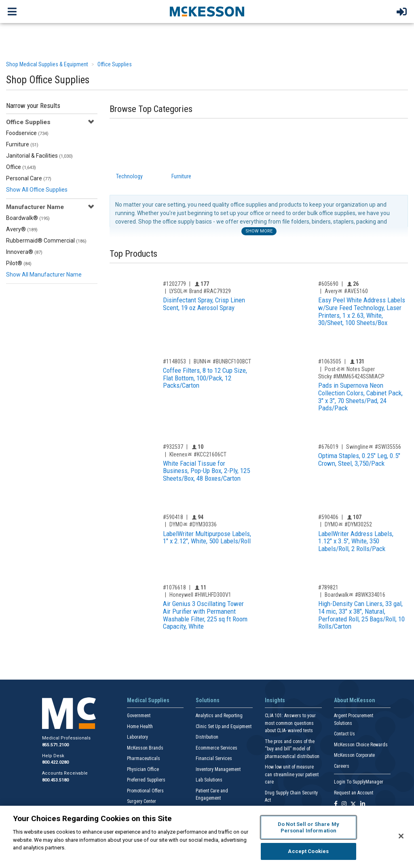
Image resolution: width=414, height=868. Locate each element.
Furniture (22, 144)
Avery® (22, 229)
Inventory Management (218, 769)
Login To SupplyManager (359, 782)
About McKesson (355, 700)
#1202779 (174, 284)
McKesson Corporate (354, 755)
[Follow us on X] (353, 804)
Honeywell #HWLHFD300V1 (200, 595)
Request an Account (354, 793)
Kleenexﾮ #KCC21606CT (198, 454)
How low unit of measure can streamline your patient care (292, 774)
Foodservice (27, 133)
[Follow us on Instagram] (344, 804)
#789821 (328, 587)
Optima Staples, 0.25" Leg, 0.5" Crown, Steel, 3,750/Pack (359, 459)
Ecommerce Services (217, 748)
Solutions (208, 700)
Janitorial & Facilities (39, 156)
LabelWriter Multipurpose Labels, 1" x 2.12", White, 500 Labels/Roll (207, 537)
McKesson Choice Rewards (361, 745)
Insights (275, 700)
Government (139, 716)
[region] (207, 837)
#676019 (328, 447)
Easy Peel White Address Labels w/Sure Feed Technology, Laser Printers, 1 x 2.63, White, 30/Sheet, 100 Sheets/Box (362, 311)
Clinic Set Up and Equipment (224, 727)
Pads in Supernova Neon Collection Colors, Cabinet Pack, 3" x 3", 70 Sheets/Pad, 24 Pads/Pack (360, 397)
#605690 (328, 284)
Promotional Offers (145, 791)
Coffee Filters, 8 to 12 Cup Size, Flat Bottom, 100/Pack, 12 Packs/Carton (205, 378)
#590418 (173, 517)
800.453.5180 (55, 780)
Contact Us (344, 734)
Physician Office (143, 769)
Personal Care (29, 178)
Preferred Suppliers (146, 780)
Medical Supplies (148, 700)
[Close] (401, 836)
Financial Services (214, 758)
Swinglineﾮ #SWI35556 (374, 447)
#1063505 (330, 361)
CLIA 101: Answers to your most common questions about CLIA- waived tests (290, 723)
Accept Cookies (308, 851)
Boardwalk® (28, 218)
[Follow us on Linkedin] (363, 804)
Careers (342, 766)
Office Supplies (115, 64)
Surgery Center (142, 801)
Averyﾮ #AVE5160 (346, 291)
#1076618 (174, 587)
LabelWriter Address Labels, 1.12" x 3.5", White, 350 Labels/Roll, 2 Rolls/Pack (356, 541)
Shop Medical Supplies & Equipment (47, 64)
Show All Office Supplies (37, 190)
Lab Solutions (209, 780)
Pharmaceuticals (144, 758)
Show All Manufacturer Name (44, 275)
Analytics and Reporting (219, 716)
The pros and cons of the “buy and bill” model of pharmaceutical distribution (292, 749)
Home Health (140, 727)
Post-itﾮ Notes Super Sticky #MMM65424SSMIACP (351, 373)
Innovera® (24, 252)
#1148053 (174, 361)
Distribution (207, 737)
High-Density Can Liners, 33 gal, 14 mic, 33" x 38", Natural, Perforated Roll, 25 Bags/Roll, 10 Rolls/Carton (361, 615)
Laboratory (137, 737)
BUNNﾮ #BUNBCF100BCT (222, 361)
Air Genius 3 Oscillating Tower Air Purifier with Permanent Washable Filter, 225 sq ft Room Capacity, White (205, 615)
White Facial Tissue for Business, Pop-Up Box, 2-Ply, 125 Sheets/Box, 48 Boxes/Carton (206, 471)
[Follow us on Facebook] (336, 804)
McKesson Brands (145, 748)
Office (21, 167)
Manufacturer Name (35, 207)
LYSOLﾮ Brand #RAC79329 (200, 291)
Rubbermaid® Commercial (46, 241)
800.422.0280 (55, 762)
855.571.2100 (55, 745)
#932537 (173, 447)
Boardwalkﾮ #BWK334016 (355, 595)
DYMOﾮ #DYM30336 (193, 524)
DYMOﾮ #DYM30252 (348, 524)
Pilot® (19, 263)
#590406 (328, 517)
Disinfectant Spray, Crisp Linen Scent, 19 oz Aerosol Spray (204, 304)
